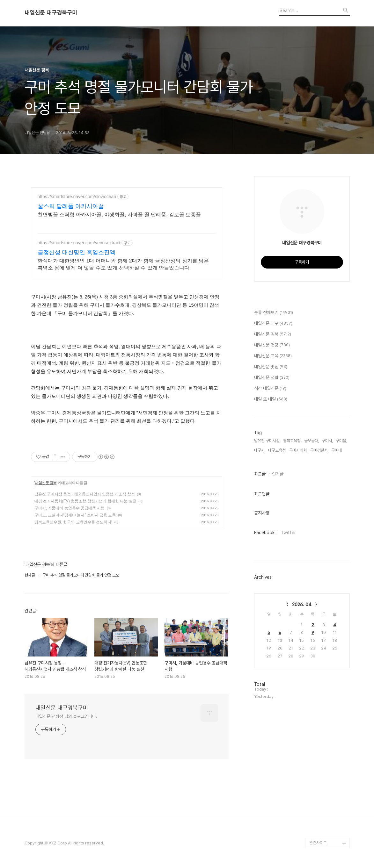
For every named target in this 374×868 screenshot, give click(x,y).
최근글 (260, 474)
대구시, (260, 450)
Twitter (288, 533)
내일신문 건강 (272, 345)
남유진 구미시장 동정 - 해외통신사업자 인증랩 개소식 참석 (85, 494)
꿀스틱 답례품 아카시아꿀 (71, 206)
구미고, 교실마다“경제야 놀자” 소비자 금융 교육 (75, 515)
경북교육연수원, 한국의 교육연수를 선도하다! (73, 522)
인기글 (278, 474)
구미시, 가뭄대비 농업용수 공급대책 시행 (70, 508)
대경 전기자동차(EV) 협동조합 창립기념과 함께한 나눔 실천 (85, 501)
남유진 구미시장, (267, 441)
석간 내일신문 (270, 389)
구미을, (341, 441)
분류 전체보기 (274, 313)
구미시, (327, 441)
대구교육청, (277, 450)
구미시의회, (298, 450)
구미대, (337, 450)
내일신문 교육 (273, 356)
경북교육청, (292, 441)
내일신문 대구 (273, 324)
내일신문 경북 (46, 483)
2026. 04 (302, 605)
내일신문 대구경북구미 (51, 13)
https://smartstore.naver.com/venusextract (79, 243)
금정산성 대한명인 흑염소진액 (77, 252)
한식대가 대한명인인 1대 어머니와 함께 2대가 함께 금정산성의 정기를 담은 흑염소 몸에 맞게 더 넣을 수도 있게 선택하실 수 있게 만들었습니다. (123, 264)
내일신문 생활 (272, 378)
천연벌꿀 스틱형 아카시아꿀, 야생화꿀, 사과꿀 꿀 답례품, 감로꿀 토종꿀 (119, 215)
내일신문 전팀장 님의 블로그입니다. (66, 716)
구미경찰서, (319, 450)
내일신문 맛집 (271, 367)
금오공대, (312, 441)
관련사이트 (318, 843)
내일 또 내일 (271, 399)
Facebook (264, 533)
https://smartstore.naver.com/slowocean (77, 197)
